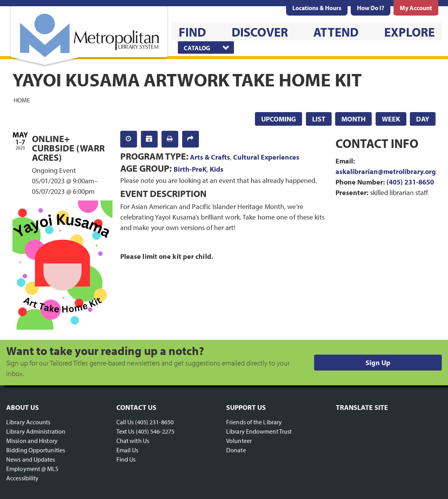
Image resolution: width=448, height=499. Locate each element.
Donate (236, 450)
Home (22, 100)
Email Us (127, 450)
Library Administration (36, 431)
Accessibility (22, 478)
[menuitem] (317, 8)
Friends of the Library (254, 422)
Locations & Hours (317, 8)
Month (353, 119)
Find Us (126, 459)
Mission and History (32, 441)
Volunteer (239, 441)
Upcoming (278, 119)
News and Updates (31, 459)
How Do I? (371, 8)
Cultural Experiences (266, 157)
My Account (416, 8)
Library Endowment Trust (259, 431)
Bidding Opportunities (36, 450)
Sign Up (378, 363)
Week (391, 119)
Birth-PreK (190, 169)
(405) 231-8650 (410, 182)
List (319, 119)
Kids (217, 169)
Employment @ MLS (33, 469)
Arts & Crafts (210, 157)
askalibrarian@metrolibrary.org (386, 171)
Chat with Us (133, 441)
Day (423, 119)
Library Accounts (28, 422)
